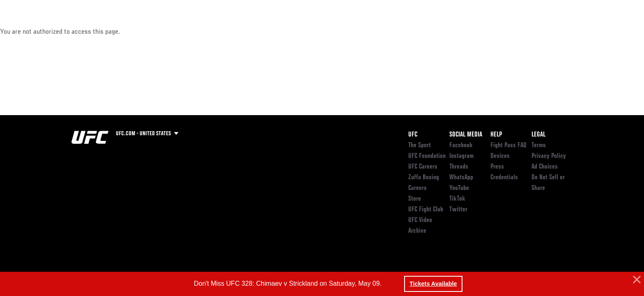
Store (415, 199)
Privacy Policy (549, 156)
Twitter (458, 210)
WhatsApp (461, 178)
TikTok (457, 199)
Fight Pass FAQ (508, 146)
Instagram (461, 156)
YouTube (459, 188)
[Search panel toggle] (577, 31)
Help (496, 135)
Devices (500, 156)
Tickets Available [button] (433, 284)
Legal (538, 135)
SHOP (554, 31)
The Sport (420, 146)
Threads (459, 167)
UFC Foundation (427, 156)
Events (62, 31)
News (166, 31)
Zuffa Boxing (518, 31)
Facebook (461, 146)
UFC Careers (423, 167)
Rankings (97, 31)
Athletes (134, 31)
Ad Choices (545, 167)
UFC (413, 135)
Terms (539, 146)
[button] (636, 280)
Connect (445, 31)
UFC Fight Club (426, 210)
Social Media (466, 135)
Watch (478, 31)
